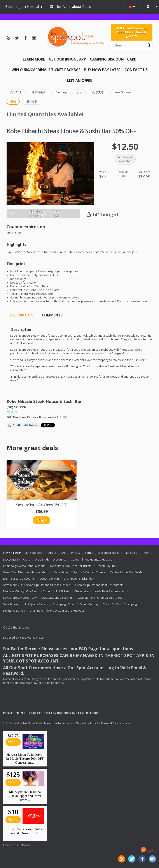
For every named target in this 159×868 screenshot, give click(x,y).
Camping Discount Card (113, 59)
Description (22, 315)
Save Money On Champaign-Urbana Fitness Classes (37, 585)
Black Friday (61, 572)
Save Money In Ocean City (20, 598)
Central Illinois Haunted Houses (92, 560)
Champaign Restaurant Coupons (24, 566)
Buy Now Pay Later (102, 70)
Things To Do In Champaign (121, 604)
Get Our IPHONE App (67, 59)
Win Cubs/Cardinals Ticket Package (46, 70)
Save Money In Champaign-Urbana (100, 598)
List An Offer (79, 80)
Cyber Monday (89, 604)
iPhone (147, 553)
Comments (52, 315)
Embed (33, 425)
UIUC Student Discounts (50, 560)
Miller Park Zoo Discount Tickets (71, 566)
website (12, 412)
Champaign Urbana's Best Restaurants (100, 591)
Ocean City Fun (106, 566)
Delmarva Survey (14, 611)
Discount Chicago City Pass (20, 591)
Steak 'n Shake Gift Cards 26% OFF (42, 505)
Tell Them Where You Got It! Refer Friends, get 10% (132, 32)
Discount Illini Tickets (17, 560)
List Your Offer (34, 553)
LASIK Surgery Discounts (19, 579)
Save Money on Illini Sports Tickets (25, 604)
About (52, 553)
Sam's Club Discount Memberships (26, 572)
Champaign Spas (64, 604)
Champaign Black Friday (79, 579)
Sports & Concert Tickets (89, 572)
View (42, 520)
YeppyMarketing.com (33, 638)
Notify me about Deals (73, 7)
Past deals (130, 553)
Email (16, 425)
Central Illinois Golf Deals (126, 572)
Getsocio (24, 845)
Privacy (76, 553)
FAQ (64, 553)
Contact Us (136, 70)
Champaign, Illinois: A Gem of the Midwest (57, 611)
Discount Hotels (108, 553)
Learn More (34, 59)
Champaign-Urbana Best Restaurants (99, 585)
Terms (89, 553)
